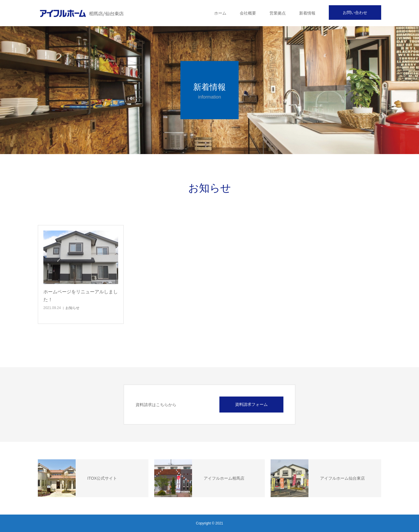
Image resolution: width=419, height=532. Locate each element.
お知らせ (72, 308)
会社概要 (248, 13)
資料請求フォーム (251, 404)
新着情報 (307, 13)
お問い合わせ (355, 13)
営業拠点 (278, 13)
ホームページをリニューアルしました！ (81, 296)
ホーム (220, 13)
